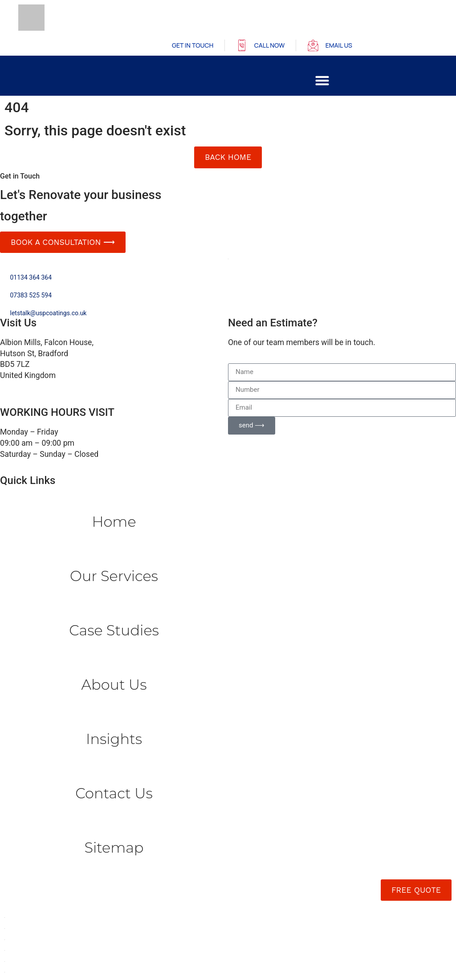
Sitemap (114, 848)
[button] (322, 81)
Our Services (114, 576)
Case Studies (114, 630)
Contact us (114, 793)
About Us (114, 685)
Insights (114, 739)
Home (114, 522)
